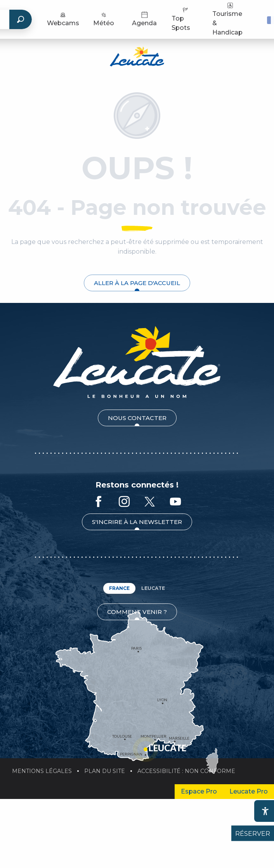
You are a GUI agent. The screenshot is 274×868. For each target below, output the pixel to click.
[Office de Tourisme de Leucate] (137, 58)
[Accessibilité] (265, 811)
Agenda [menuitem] (144, 19)
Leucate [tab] (153, 588)
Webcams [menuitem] (63, 19)
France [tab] (119, 588)
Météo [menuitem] (104, 19)
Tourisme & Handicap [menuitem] (227, 19)
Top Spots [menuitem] (181, 19)
